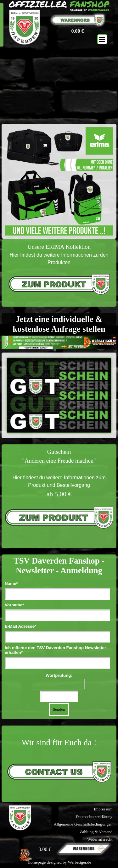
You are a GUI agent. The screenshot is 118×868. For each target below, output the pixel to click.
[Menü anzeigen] (102, 39)
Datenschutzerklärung (94, 817)
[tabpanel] (59, 273)
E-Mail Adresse (20, 626)
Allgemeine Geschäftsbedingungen (83, 824)
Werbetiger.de (80, 862)
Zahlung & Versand (96, 832)
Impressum (103, 809)
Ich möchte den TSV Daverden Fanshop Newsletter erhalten (55, 650)
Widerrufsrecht (100, 839)
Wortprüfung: (59, 675)
